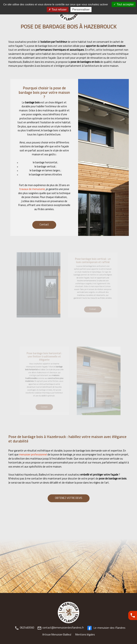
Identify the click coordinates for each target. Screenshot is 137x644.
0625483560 (25, 628)
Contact (44, 225)
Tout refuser (58, 10)
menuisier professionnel (33, 455)
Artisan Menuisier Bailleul (57, 635)
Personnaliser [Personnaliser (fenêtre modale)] (81, 10)
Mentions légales (85, 635)
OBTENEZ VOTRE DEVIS (69, 498)
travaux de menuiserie (32, 189)
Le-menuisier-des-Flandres (106, 628)
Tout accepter (124, 4)
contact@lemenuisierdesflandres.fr (61, 628)
